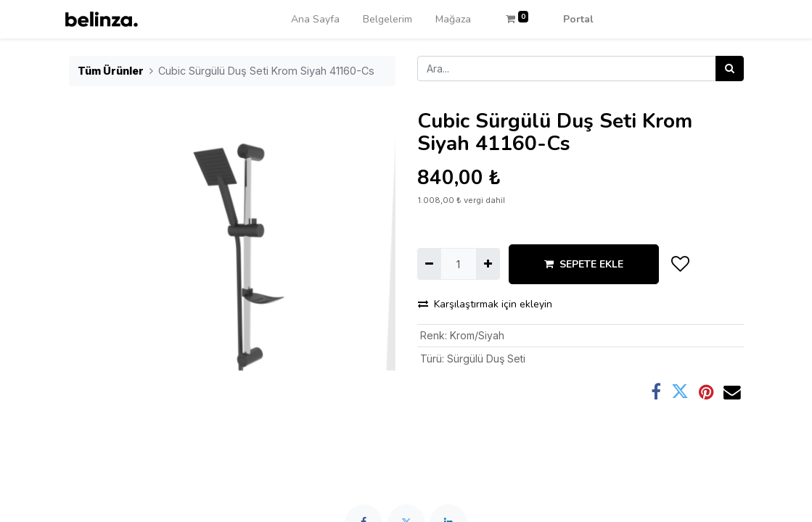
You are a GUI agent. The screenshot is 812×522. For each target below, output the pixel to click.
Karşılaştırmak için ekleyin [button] (485, 304)
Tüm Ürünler (111, 71)
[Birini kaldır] (429, 264)
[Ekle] (488, 264)
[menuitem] (315, 19)
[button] (681, 264)
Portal (578, 19)
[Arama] (730, 69)
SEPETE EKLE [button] (584, 264)
